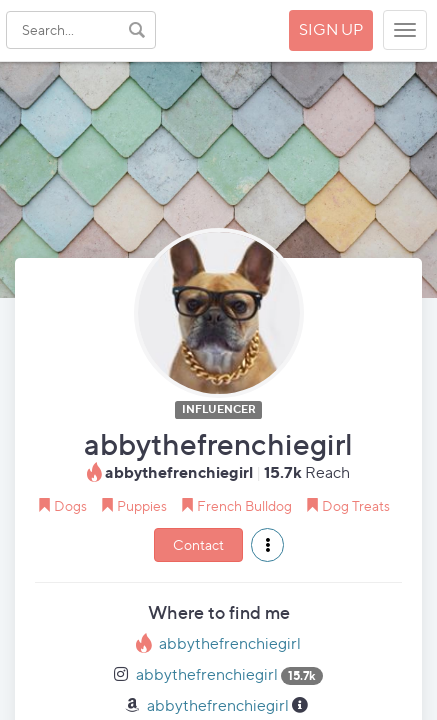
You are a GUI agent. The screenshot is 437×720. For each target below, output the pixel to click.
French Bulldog (244, 505)
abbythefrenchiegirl (230, 643)
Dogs (70, 505)
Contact (198, 544)
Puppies (142, 505)
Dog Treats (356, 505)
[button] (267, 545)
